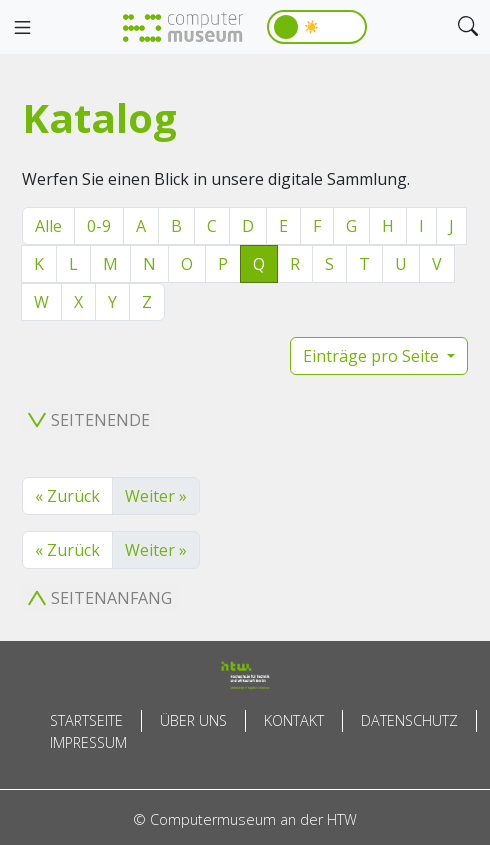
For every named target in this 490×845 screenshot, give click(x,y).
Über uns (193, 720)
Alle (48, 226)
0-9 (99, 226)
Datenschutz (409, 720)
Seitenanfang (100, 598)
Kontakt (294, 720)
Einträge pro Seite (373, 356)
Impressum (88, 742)
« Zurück (67, 496)
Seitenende (89, 420)
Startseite (86, 720)
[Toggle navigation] (22, 28)
